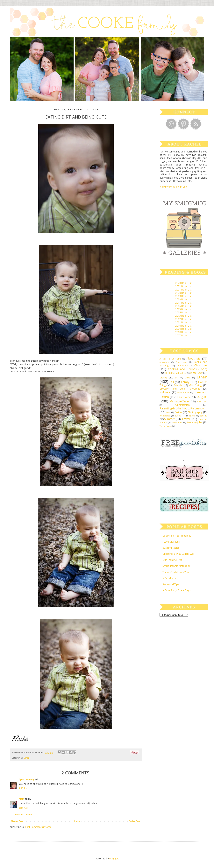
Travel (186, 419)
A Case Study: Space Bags (176, 590)
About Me (193, 358)
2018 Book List (183, 299)
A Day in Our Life (170, 359)
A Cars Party (169, 578)
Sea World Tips (171, 584)
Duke (188, 378)
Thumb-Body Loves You (176, 572)
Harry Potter (183, 392)
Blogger (114, 859)
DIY (177, 378)
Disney (163, 378)
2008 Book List (183, 332)
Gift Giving (195, 385)
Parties (178, 412)
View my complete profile (174, 187)
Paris (168, 412)
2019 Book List (183, 296)
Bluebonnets (181, 362)
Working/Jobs (195, 422)
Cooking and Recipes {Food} (188, 369)
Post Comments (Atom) (38, 827)
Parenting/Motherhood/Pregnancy (182, 408)
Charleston (182, 365)
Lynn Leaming (26, 779)
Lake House (184, 397)
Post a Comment (24, 814)
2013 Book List (183, 316)
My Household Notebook (176, 566)
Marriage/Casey (179, 401)
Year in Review (166, 426)
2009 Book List (183, 329)
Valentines (177, 422)
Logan (202, 396)
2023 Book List (183, 283)
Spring (204, 416)
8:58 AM (23, 808)
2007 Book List (183, 335)
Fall (172, 382)
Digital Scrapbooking (176, 373)
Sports (192, 416)
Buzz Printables (171, 548)
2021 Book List (183, 290)
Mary (22, 799)
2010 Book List (183, 326)
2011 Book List (183, 322)
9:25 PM (23, 788)
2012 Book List (183, 319)
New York (202, 402)
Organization (182, 405)
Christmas (201, 365)
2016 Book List (183, 306)
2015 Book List (183, 309)
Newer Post (17, 821)
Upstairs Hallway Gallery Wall (178, 554)
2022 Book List (183, 286)
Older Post (135, 821)
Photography (195, 412)
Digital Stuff (196, 373)
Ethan (27, 758)
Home (76, 821)
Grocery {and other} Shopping (180, 389)
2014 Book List (183, 312)
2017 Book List (183, 303)
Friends (178, 385)
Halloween (165, 392)
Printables (165, 416)
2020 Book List (183, 293)
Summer (170, 419)
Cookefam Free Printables (177, 536)
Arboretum (164, 362)
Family (185, 382)
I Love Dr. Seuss (171, 542)
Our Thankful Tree (172, 560)
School (178, 416)
